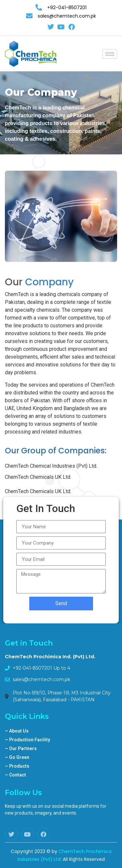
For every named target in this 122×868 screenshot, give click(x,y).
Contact (15, 775)
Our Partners (21, 748)
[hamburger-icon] (110, 54)
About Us (17, 731)
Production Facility (27, 740)
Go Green (17, 757)
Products (17, 766)
